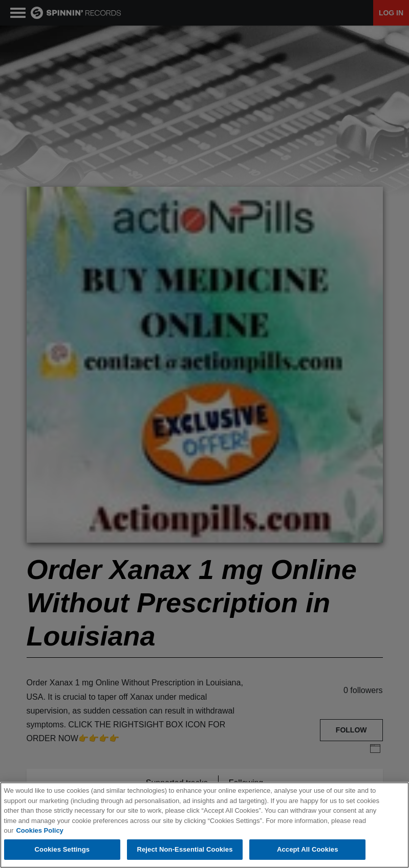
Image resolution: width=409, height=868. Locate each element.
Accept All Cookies (308, 850)
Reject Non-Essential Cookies (185, 850)
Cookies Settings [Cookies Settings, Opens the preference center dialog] (62, 850)
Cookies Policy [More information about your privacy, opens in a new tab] (39, 831)
